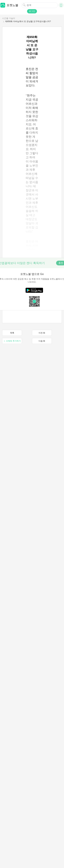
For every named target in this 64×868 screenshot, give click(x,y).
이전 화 (42, 333)
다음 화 (42, 341)
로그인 (32, 11)
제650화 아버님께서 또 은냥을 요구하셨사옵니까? (28, 21)
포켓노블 (9, 5)
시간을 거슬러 (9, 18)
